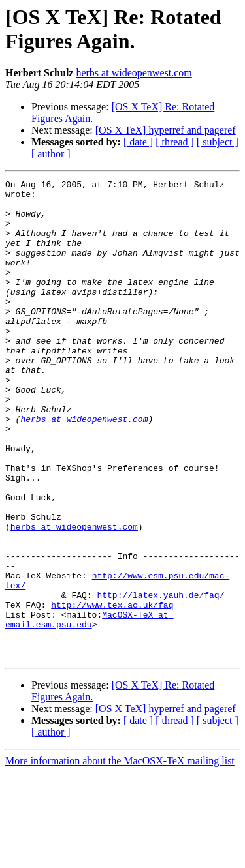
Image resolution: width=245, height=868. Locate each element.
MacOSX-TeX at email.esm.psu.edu (89, 708)
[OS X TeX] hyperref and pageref (166, 130)
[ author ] (51, 154)
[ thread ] (175, 142)
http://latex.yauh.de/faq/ (160, 679)
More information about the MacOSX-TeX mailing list (120, 857)
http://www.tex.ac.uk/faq (112, 691)
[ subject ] (218, 142)
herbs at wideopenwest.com (134, 73)
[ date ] (138, 142)
